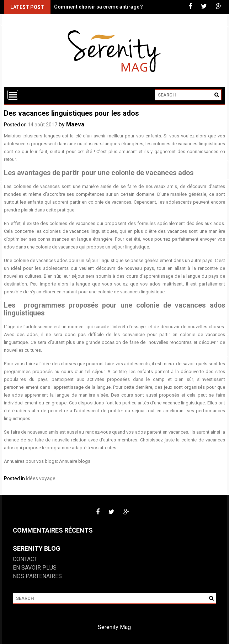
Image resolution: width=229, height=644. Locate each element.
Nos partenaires (37, 576)
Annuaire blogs (75, 461)
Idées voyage (41, 478)
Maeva (75, 124)
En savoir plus (35, 568)
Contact (25, 559)
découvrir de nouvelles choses (192, 327)
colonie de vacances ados (41, 260)
